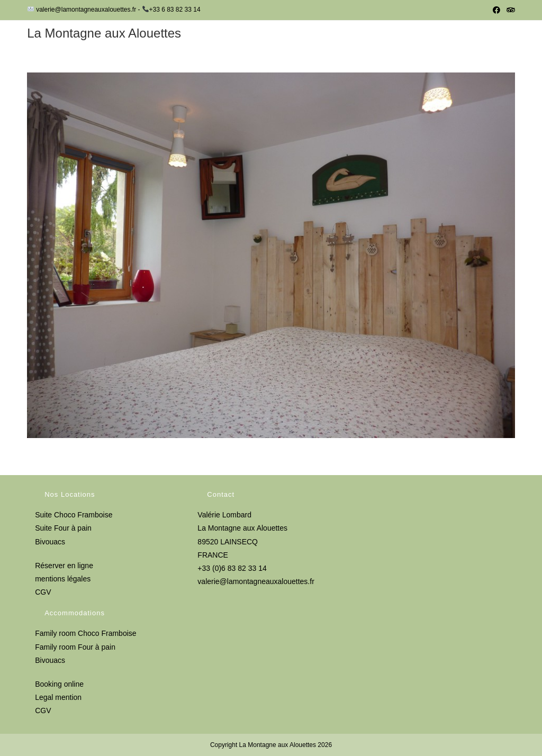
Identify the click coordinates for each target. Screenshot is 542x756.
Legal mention (58, 697)
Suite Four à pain (63, 528)
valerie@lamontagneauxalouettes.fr (256, 581)
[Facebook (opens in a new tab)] (496, 10)
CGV (43, 592)
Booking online (59, 684)
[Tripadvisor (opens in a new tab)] (509, 10)
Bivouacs (50, 542)
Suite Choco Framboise (74, 515)
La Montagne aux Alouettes (104, 33)
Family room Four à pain (75, 647)
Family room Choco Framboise (85, 633)
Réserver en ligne (64, 566)
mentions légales (63, 579)
